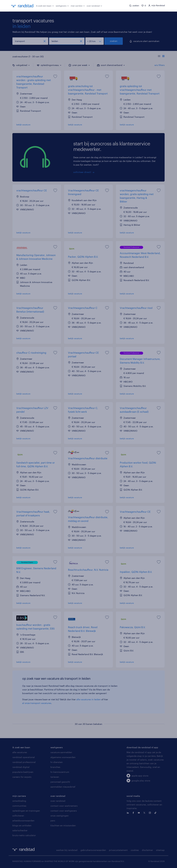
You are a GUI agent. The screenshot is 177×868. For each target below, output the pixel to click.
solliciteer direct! (82, 172)
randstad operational (24, 757)
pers (53, 821)
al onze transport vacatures (37, 703)
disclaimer (147, 850)
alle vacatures (20, 752)
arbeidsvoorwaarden (23, 821)
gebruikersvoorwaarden (93, 850)
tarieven (55, 777)
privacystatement (118, 850)
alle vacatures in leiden (88, 699)
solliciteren (18, 816)
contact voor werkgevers (64, 811)
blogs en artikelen (22, 825)
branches (55, 767)
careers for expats (22, 777)
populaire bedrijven (23, 772)
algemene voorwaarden (63, 757)
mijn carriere (19, 796)
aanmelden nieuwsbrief (63, 787)
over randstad (94, 6)
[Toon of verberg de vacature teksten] (161, 56)
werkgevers (62, 6)
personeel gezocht (60, 782)
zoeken (114, 41)
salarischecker (20, 830)
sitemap (160, 850)
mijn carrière (78, 6)
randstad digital (21, 767)
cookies (135, 850)
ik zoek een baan (45, 6)
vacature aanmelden (61, 752)
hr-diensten (57, 762)
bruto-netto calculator (24, 835)
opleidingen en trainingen (26, 811)
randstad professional (24, 762)
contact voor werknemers (64, 806)
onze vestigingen (60, 816)
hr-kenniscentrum (60, 772)
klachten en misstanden (63, 825)
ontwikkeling (19, 801)
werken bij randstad (67, 850)
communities (19, 806)
